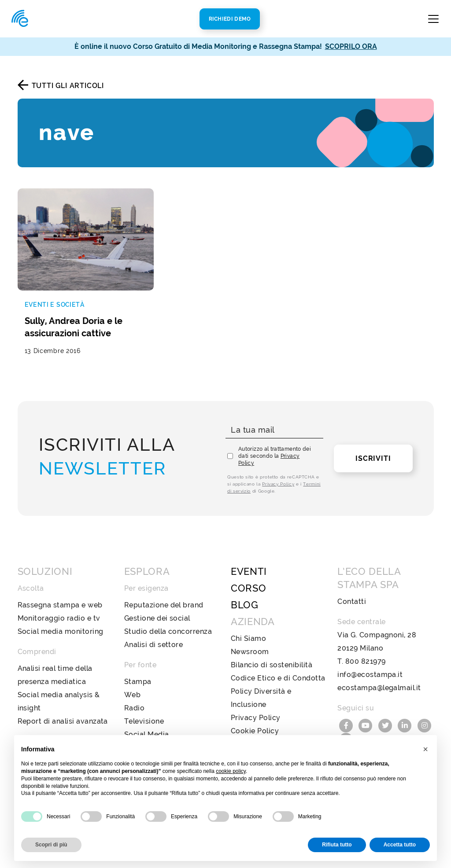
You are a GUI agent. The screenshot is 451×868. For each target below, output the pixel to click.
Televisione (144, 721)
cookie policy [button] (231, 771)
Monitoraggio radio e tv (59, 618)
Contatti (352, 601)
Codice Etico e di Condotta (278, 678)
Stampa (138, 682)
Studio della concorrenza (168, 631)
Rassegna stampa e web (60, 605)
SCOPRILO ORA (351, 46)
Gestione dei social (157, 618)
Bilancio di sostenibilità (272, 665)
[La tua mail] (274, 430)
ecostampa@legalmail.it (379, 688)
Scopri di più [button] (51, 845)
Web (132, 695)
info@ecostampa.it (370, 675)
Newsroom (250, 652)
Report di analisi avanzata (63, 721)
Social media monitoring (61, 631)
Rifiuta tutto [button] (337, 845)
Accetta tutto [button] (400, 845)
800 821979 (366, 661)
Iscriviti (373, 458)
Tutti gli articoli (68, 86)
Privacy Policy (278, 484)
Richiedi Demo (230, 19)
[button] (425, 749)
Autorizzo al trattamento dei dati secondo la (275, 456)
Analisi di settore (154, 645)
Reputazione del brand (164, 605)
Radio (134, 708)
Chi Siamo (248, 638)
